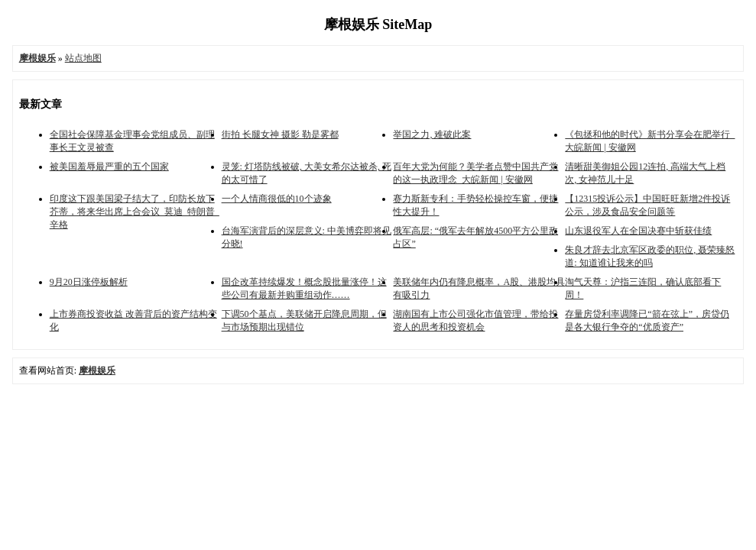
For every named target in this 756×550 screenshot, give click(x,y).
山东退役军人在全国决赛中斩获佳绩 (638, 231)
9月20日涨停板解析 (89, 282)
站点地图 (83, 58)
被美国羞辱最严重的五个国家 (109, 167)
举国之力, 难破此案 (432, 134)
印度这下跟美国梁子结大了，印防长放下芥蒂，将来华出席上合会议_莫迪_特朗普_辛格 (135, 212)
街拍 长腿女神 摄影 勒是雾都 (280, 134)
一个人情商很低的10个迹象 (277, 199)
